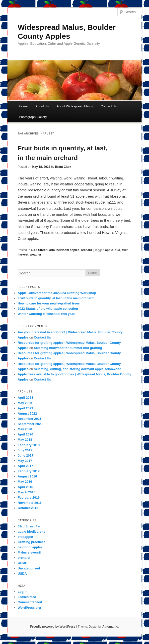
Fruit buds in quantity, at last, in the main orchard (56, 298)
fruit (125, 250)
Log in (23, 592)
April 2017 (25, 466)
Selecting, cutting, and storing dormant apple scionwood (78, 369)
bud (117, 250)
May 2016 (25, 482)
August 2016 (27, 476)
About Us (42, 106)
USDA (22, 574)
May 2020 (25, 429)
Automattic (110, 627)
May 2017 (25, 461)
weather (36, 255)
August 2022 (27, 413)
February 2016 (29, 497)
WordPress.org (29, 608)
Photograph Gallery (33, 117)
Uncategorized (29, 568)
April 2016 (25, 487)
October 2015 (28, 508)
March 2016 (27, 492)
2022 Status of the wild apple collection (48, 309)
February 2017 (29, 471)
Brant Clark (63, 167)
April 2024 (25, 398)
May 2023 (25, 403)
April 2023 (25, 408)
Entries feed (27, 597)
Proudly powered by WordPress (53, 627)
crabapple (25, 537)
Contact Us (109, 106)
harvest (23, 255)
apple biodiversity (32, 532)
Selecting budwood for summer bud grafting (68, 348)
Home (23, 106)
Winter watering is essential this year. (46, 314)
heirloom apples (68, 250)
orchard (87, 250)
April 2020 (25, 434)
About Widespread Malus (75, 106)
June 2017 (26, 455)
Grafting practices (32, 542)
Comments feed (30, 602)
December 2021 (30, 419)
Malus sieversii (29, 552)
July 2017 (25, 450)
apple (109, 250)
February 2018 (29, 445)
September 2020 (30, 424)
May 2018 (25, 440)
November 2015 (30, 503)
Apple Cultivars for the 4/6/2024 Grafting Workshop (57, 293)
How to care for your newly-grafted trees (49, 303)
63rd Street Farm (43, 250)
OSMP (22, 563)
